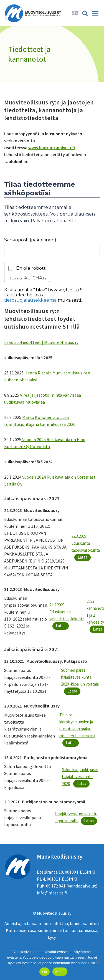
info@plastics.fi (52, 893)
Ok (45, 972)
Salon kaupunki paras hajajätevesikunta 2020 (80, 777)
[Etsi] (85, 13)
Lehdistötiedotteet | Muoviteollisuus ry (41, 342)
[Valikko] (95, 13)
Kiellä (60, 972)
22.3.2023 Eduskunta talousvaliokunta (86, 543)
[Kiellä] (97, 962)
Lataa (83, 557)
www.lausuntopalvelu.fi (52, 147)
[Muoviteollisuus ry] (35, 13)
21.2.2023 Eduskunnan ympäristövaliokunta (67, 612)
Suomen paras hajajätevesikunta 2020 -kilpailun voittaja (80, 677)
